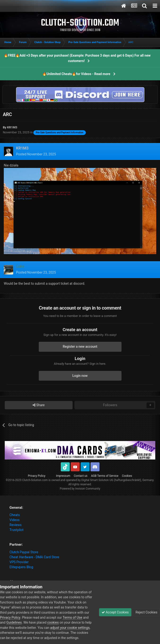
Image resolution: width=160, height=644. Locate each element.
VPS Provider (19, 562)
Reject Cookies (146, 612)
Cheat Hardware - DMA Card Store (34, 557)
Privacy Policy (37, 476)
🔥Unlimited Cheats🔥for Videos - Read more (76, 74)
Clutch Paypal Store (24, 552)
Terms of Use (72, 617)
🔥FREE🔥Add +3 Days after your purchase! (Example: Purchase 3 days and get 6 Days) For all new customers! (77, 58)
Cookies (127, 476)
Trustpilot (16, 530)
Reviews (15, 525)
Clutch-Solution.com (35, 480)
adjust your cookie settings (70, 628)
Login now (80, 376)
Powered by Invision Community (80, 489)
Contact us (81, 476)
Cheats (15, 515)
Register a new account (80, 347)
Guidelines (14, 622)
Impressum (63, 476)
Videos (15, 520)
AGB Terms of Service (105, 476)
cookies (53, 622)
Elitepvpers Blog (21, 567)
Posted (36, 154)
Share (39, 405)
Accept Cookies (115, 612)
